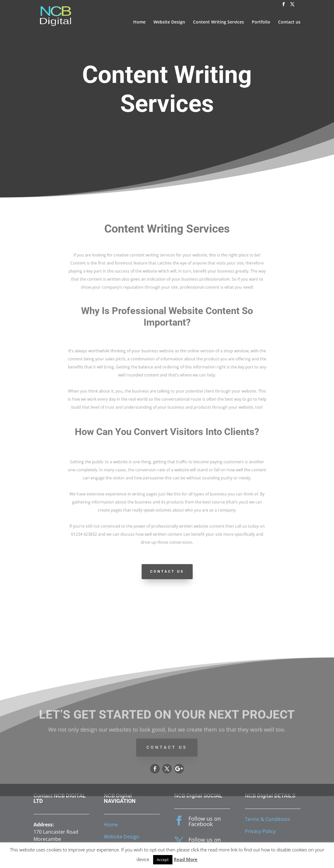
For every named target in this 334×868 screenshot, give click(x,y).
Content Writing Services (218, 22)
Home (139, 22)
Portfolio (261, 22)
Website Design (169, 22)
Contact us (289, 22)
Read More (186, 859)
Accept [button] (163, 860)
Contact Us (167, 571)
